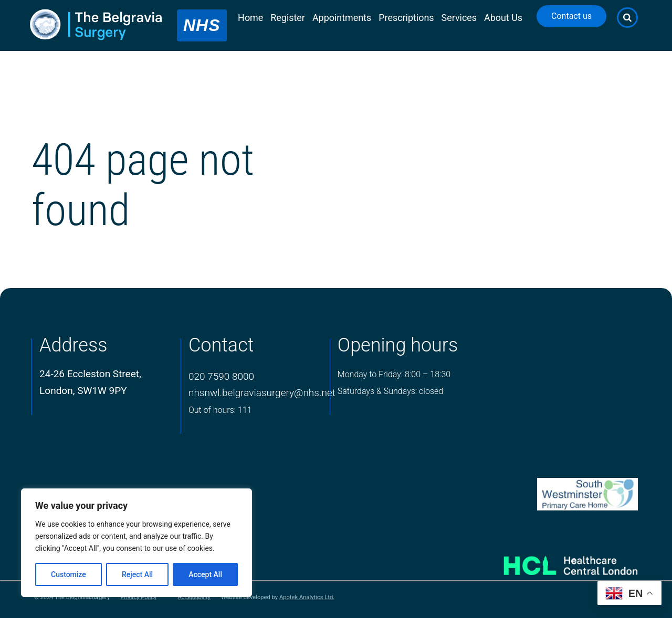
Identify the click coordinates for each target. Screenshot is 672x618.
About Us (503, 18)
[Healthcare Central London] (557, 562)
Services (459, 18)
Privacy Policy (138, 598)
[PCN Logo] (557, 494)
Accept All (205, 574)
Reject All (137, 574)
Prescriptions (406, 18)
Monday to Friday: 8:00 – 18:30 (394, 374)
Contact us (571, 16)
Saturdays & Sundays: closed (390, 391)
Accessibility (194, 598)
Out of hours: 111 (220, 410)
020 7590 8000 (221, 376)
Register (288, 18)
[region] (136, 543)
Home (250, 18)
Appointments (342, 18)
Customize (69, 574)
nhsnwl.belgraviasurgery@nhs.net (262, 393)
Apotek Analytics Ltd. (307, 597)
